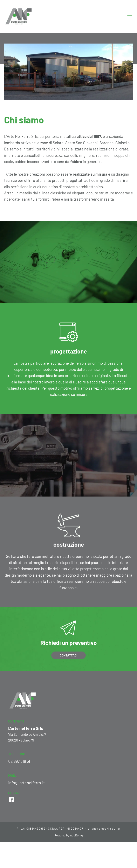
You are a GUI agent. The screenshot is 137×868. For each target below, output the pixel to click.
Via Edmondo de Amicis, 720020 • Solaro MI (27, 737)
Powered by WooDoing (69, 835)
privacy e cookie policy (104, 828)
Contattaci (68, 655)
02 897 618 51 (19, 761)
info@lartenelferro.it (26, 783)
